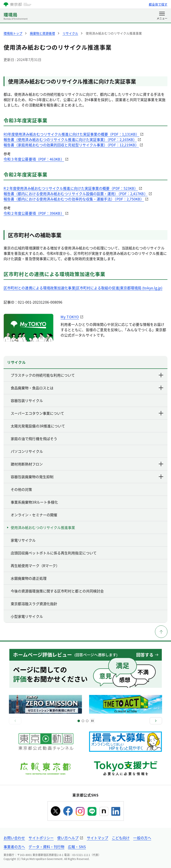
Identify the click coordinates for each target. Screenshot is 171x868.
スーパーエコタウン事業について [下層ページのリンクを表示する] (87, 413)
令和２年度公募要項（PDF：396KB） (34, 213)
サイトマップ (98, 838)
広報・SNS (77, 847)
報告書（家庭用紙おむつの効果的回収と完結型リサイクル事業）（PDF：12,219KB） (71, 145)
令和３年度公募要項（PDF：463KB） (34, 159)
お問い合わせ (14, 838)
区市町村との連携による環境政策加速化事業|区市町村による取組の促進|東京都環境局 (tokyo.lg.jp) (83, 288)
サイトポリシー (41, 838)
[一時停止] (92, 721)
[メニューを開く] (162, 16)
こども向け (121, 838)
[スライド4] (87, 721)
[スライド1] (79, 721)
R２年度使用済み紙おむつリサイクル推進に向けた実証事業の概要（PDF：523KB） (71, 188)
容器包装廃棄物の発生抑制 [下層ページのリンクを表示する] (87, 477)
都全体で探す (158, 4)
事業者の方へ (14, 847)
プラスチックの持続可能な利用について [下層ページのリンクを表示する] (87, 375)
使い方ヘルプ (68, 838)
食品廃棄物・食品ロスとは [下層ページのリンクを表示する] (87, 388)
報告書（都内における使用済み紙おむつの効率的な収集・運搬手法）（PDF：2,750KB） (74, 199)
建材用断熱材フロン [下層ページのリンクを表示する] (87, 464)
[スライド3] (83, 721)
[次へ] (156, 721)
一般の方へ (142, 838)
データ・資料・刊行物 (46, 847)
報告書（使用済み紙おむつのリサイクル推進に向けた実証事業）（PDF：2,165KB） (70, 139)
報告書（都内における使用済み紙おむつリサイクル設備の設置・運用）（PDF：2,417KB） (76, 194)
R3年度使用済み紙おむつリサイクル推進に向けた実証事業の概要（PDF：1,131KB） (71, 134)
